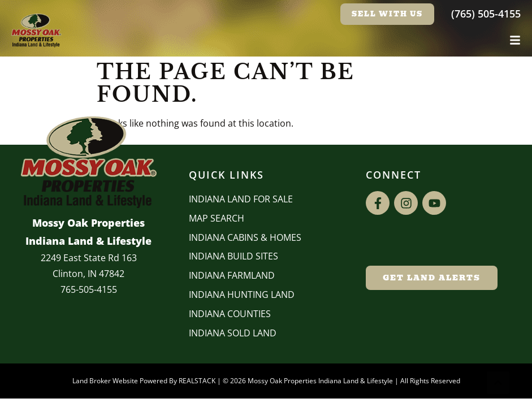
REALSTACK (197, 381)
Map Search (217, 218)
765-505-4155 (89, 289)
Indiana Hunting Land (242, 295)
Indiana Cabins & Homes (245, 237)
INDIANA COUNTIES (230, 314)
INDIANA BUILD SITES (233, 256)
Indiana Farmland (232, 275)
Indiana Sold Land (233, 333)
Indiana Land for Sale (241, 199)
